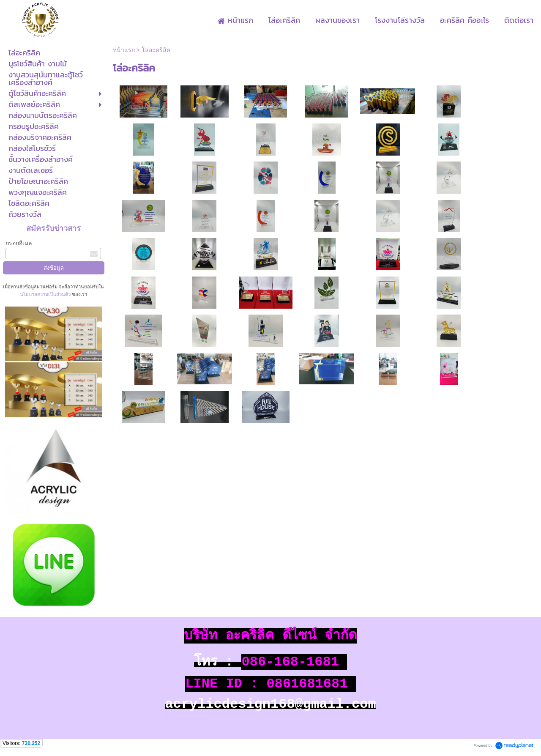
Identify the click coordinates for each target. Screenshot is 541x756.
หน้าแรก (124, 50)
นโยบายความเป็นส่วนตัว (46, 294)
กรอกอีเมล (19, 243)
